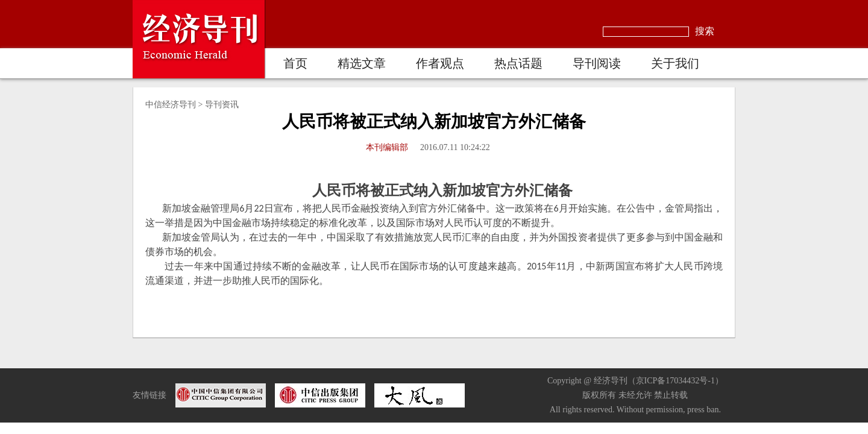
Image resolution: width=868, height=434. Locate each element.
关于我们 (675, 63)
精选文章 (362, 63)
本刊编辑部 (387, 147)
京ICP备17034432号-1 (675, 381)
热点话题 (518, 63)
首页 (295, 63)
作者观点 (440, 63)
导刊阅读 (597, 63)
